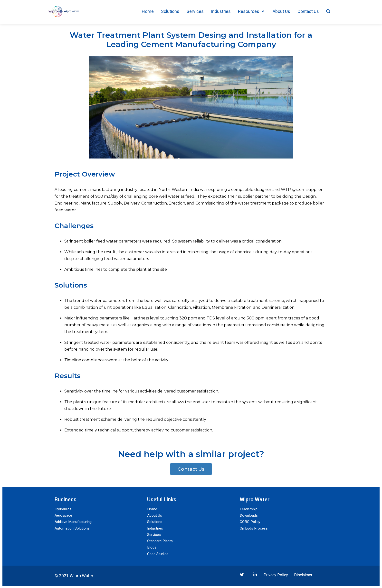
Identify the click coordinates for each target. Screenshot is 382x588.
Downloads (249, 515)
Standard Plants (161, 541)
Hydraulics (64, 509)
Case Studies (159, 553)
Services (155, 534)
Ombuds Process (255, 528)
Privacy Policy (276, 574)
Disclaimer (303, 574)
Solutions (155, 522)
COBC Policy (251, 522)
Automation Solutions (73, 528)
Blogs (152, 547)
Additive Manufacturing (74, 522)
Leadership (249, 509)
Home (152, 509)
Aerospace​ (64, 515)
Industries (156, 528)
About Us (155, 515)
